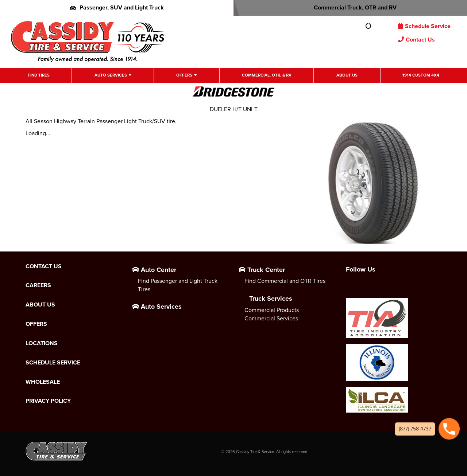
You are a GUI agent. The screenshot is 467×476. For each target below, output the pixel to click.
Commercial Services (271, 318)
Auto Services (111, 75)
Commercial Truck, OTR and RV (350, 7)
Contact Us (416, 40)
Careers (38, 285)
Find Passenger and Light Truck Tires (178, 285)
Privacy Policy (48, 401)
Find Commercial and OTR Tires (285, 281)
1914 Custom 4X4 (421, 75)
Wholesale (43, 382)
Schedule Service (424, 26)
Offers (184, 75)
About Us (347, 75)
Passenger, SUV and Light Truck (117, 7)
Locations (42, 343)
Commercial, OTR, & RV (267, 75)
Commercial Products (272, 310)
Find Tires (39, 75)
